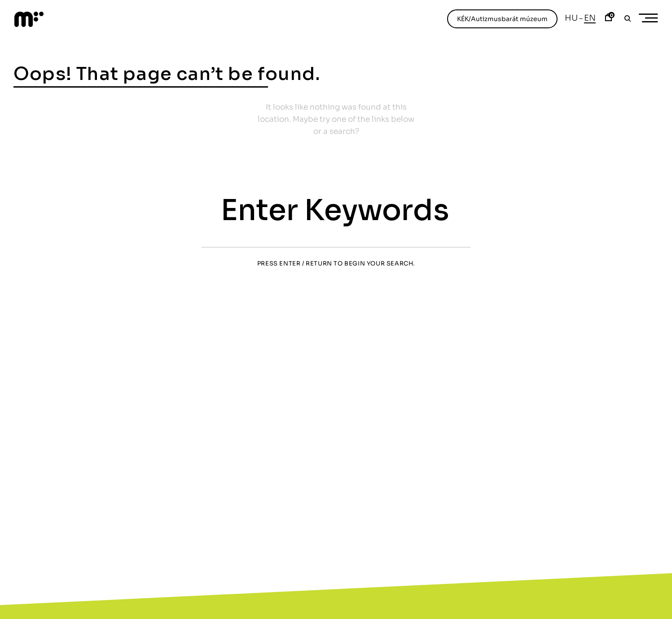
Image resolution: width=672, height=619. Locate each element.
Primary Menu (651, 18)
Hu (571, 18)
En (590, 18)
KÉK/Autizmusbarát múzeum (502, 19)
